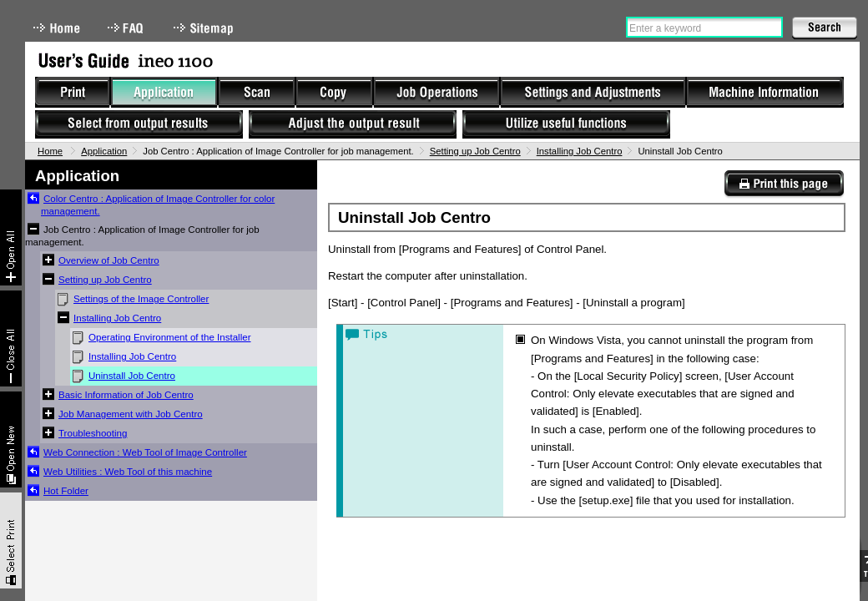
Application (104, 151)
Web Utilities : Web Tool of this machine (128, 472)
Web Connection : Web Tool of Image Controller (145, 452)
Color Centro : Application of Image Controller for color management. (158, 205)
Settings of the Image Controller (141, 299)
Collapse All (11, 338)
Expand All (11, 237)
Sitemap (205, 28)
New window (11, 439)
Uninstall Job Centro (132, 376)
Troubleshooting (93, 433)
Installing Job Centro (580, 151)
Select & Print (11, 540)
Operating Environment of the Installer (169, 337)
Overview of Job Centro (109, 260)
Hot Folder (66, 491)
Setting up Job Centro (475, 151)
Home (57, 28)
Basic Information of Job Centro (126, 395)
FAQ (127, 28)
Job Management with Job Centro (131, 414)
